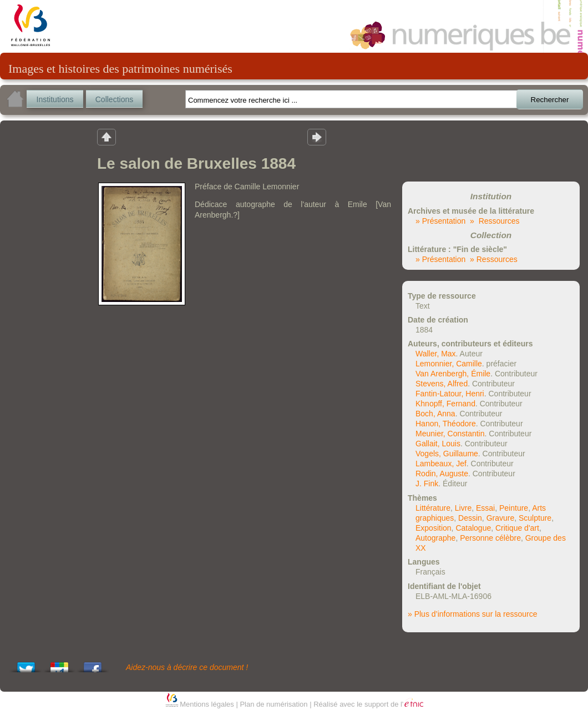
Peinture (514, 508)
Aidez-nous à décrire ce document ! (187, 667)
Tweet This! (26, 664)
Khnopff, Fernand (445, 404)
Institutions (55, 99)
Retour (107, 137)
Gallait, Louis (438, 444)
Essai (485, 508)
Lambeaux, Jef (441, 464)
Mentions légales (207, 704)
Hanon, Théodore (446, 424)
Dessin (470, 518)
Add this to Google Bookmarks (59, 664)
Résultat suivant (317, 137)
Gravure (501, 518)
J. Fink (427, 484)
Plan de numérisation (273, 704)
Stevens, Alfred (442, 384)
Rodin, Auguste (442, 474)
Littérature (433, 508)
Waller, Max (436, 354)
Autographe (435, 538)
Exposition (434, 528)
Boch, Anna (435, 414)
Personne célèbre (490, 538)
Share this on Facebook (93, 664)
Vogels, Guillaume (447, 454)
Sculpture (535, 518)
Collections (114, 99)
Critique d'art (517, 528)
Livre (463, 508)
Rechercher (550, 100)
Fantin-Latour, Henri (450, 394)
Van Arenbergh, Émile (453, 374)
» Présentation (440, 221)
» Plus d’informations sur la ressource (472, 614)
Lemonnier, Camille (449, 364)
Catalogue (473, 528)
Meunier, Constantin (450, 434)
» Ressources (495, 221)
